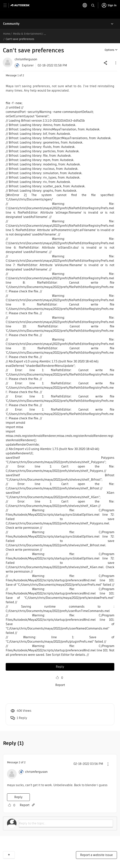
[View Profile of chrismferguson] (26, 59)
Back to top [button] (9, 855)
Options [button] (109, 50)
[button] (115, 63)
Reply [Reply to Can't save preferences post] (60, 667)
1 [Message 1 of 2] (18, 75)
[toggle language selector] (85, 5)
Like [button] (57, 678)
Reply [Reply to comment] (18, 797)
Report (60, 685)
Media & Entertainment (27, 34)
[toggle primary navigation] (7, 5)
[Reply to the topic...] (66, 823)
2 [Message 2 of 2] (19, 762)
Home (7, 34)
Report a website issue (96, 855)
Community (11, 24)
